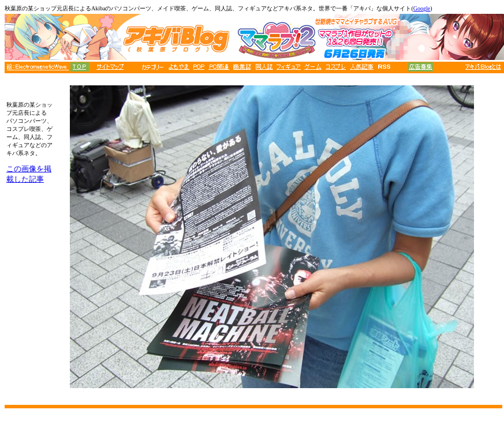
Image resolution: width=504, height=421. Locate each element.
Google (422, 8)
